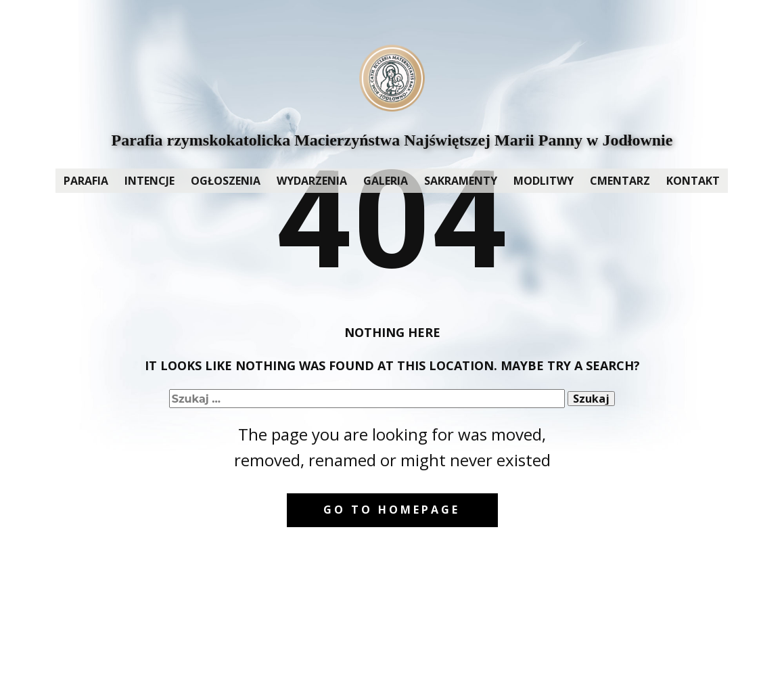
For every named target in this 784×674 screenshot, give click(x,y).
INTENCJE (149, 181)
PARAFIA (86, 181)
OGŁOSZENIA (226, 181)
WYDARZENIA (312, 181)
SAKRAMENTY (461, 181)
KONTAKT (693, 181)
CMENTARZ (620, 181)
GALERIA (386, 181)
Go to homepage (392, 510)
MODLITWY (544, 181)
